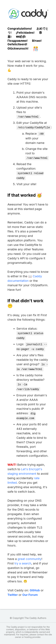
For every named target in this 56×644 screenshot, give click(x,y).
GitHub (35, 586)
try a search (23, 559)
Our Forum (30, 590)
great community (30, 554)
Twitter (13, 590)
